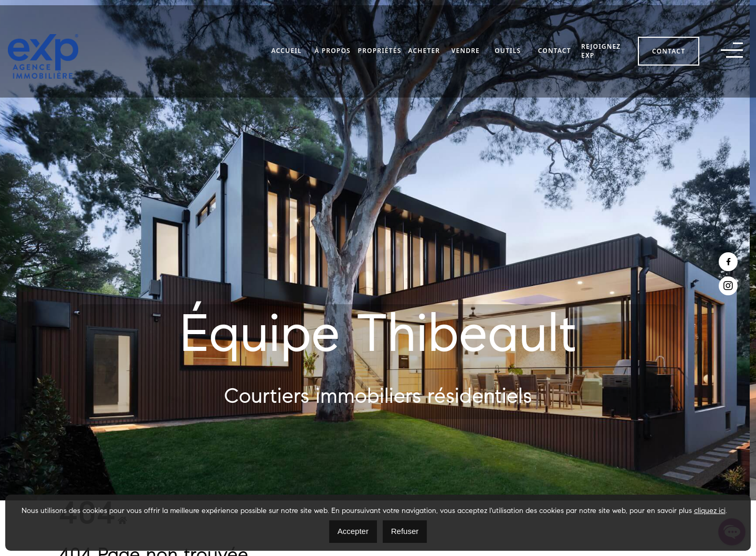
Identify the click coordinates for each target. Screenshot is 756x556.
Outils (508, 46)
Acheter (424, 46)
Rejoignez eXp (601, 46)
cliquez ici (710, 511)
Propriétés (379, 46)
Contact (555, 46)
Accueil (287, 46)
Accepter (353, 531)
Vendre (466, 46)
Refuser (405, 531)
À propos (333, 46)
